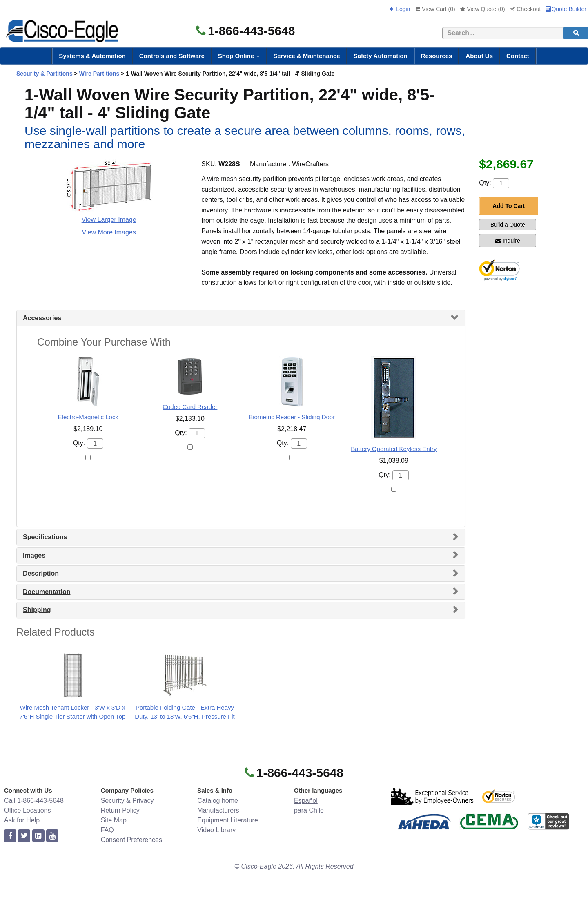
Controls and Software (172, 56)
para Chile (309, 810)
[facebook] (10, 836)
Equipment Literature (228, 820)
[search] (576, 33)
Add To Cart (509, 206)
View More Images (109, 232)
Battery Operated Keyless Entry (394, 449)
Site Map (114, 820)
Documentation (47, 592)
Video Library (216, 830)
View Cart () (435, 9)
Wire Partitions (99, 74)
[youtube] (52, 836)
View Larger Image (109, 220)
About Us (479, 56)
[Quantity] (501, 183)
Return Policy (120, 810)
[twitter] (24, 836)
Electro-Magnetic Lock (88, 417)
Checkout (525, 9)
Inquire (508, 241)
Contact (518, 56)
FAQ (107, 830)
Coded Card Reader (190, 407)
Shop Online (239, 56)
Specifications (45, 537)
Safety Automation (381, 56)
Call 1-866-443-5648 (34, 801)
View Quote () (483, 9)
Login (400, 9)
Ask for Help (22, 820)
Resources (437, 56)
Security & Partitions (45, 74)
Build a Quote (508, 225)
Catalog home (218, 801)
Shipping (37, 610)
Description (41, 573)
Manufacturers (218, 810)
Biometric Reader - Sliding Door (292, 417)
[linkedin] (38, 836)
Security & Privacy (127, 801)
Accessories (42, 318)
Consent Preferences (131, 840)
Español (306, 801)
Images (34, 555)
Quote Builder (566, 9)
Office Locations (27, 810)
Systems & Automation (92, 56)
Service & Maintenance (306, 56)
